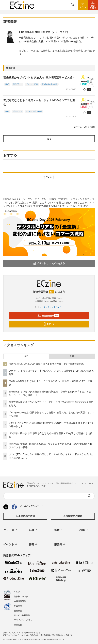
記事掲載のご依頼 (25, 516)
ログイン (48, 324)
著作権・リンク (21, 597)
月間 (72, 356)
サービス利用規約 (22, 615)
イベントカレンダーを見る (48, 263)
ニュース (11, 530)
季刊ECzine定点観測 (50, 84)
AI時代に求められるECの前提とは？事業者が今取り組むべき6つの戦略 (46, 364)
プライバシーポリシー (24, 620)
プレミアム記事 (32, 84)
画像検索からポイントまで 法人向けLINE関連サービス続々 (39, 78)
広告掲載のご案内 (73, 516)
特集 (84, 530)
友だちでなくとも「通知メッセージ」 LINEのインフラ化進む (39, 102)
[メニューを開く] (5, 5)
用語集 (60, 544)
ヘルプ (17, 592)
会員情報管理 (20, 601)
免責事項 (18, 606)
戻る (49, 139)
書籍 (33, 544)
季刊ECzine (18, 84)
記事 (33, 530)
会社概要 (18, 611)
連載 (59, 530)
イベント (11, 544)
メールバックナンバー (49, 307)
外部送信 (18, 625)
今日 (26, 356)
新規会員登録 (48, 316)
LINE (7, 84)
